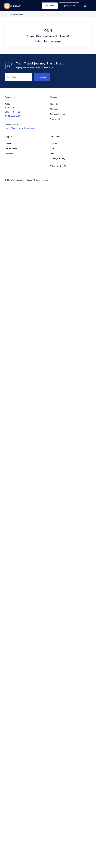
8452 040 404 (13, 108)
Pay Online (50, 6)
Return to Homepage (48, 41)
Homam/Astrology (57, 159)
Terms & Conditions (58, 114)
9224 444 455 (13, 112)
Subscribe (42, 77)
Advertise (9, 154)
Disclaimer (54, 109)
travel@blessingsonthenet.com (20, 128)
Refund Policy (11, 149)
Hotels (53, 149)
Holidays (53, 144)
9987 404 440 (13, 116)
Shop (52, 154)
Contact (8, 144)
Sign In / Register (69, 6)
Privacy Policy (56, 119)
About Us (54, 104)
